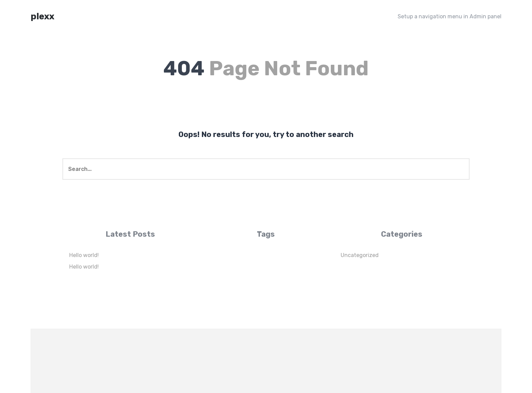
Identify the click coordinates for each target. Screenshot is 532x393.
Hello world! (84, 255)
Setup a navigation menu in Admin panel (450, 17)
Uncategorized (360, 255)
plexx (42, 16)
